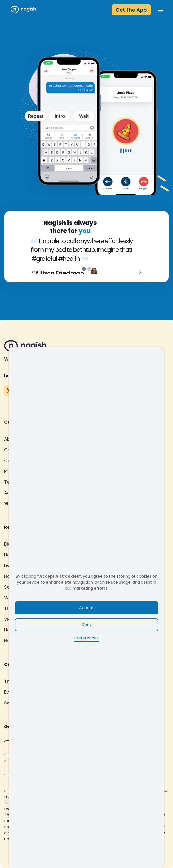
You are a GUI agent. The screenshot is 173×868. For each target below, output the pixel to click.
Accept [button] (86, 608)
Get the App (131, 10)
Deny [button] (86, 625)
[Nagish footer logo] (25, 347)
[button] (159, 10)
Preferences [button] (86, 638)
